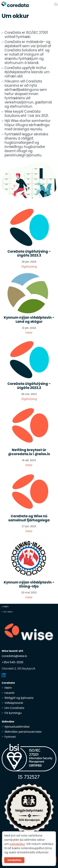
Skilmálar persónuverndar (23, 732)
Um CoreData (14, 708)
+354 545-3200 (12, 662)
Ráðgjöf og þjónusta (19, 698)
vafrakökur (17, 856)
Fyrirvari (10, 737)
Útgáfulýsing (29, 267)
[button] (29, 180)
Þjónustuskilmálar (17, 727)
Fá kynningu (13, 713)
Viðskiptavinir (14, 703)
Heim (8, 688)
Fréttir (29, 333)
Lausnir (10, 693)
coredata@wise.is (14, 656)
